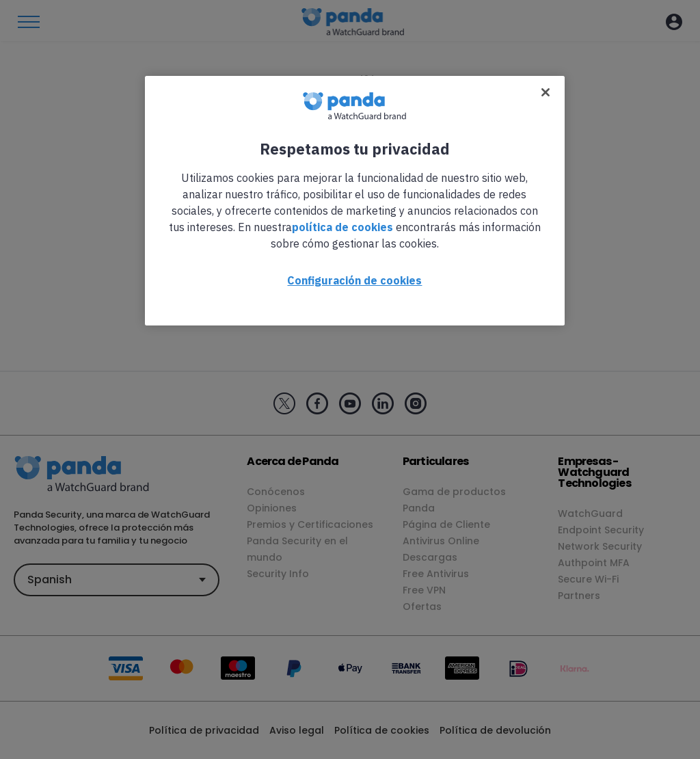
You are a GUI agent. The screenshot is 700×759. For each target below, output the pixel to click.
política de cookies (342, 227)
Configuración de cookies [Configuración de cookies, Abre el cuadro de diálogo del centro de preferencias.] (354, 280)
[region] (355, 201)
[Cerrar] (546, 92)
